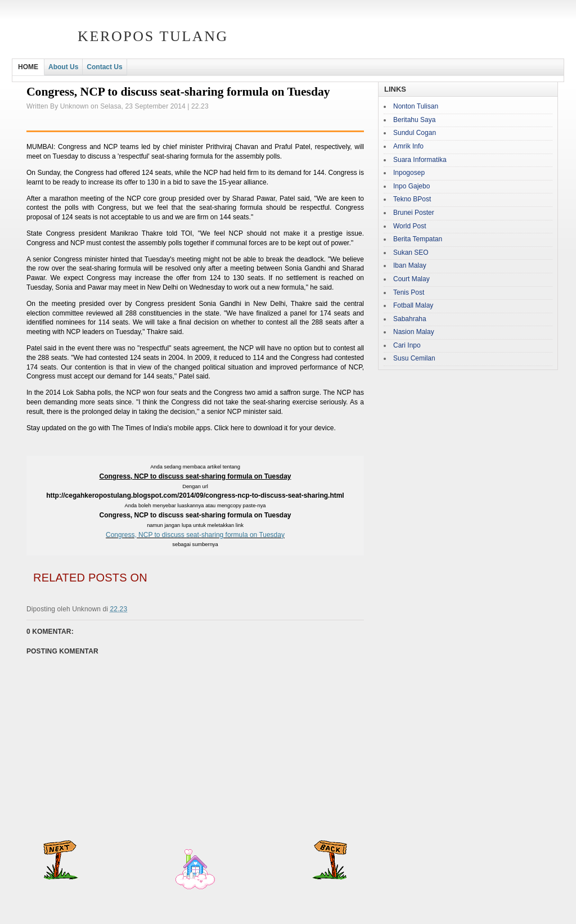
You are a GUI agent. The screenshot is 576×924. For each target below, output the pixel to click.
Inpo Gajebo (411, 186)
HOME (28, 67)
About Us (63, 67)
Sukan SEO (411, 253)
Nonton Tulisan (416, 106)
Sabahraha (410, 319)
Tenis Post (409, 292)
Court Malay (411, 279)
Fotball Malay (413, 305)
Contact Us (104, 67)
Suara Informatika (420, 160)
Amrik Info (408, 146)
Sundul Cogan (415, 133)
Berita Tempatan (418, 239)
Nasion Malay (414, 332)
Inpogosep (409, 173)
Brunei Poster (414, 213)
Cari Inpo (407, 345)
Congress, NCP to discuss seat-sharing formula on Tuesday (195, 535)
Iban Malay (410, 265)
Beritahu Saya (414, 120)
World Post (409, 226)
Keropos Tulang (153, 36)
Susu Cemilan (414, 358)
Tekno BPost (412, 199)
